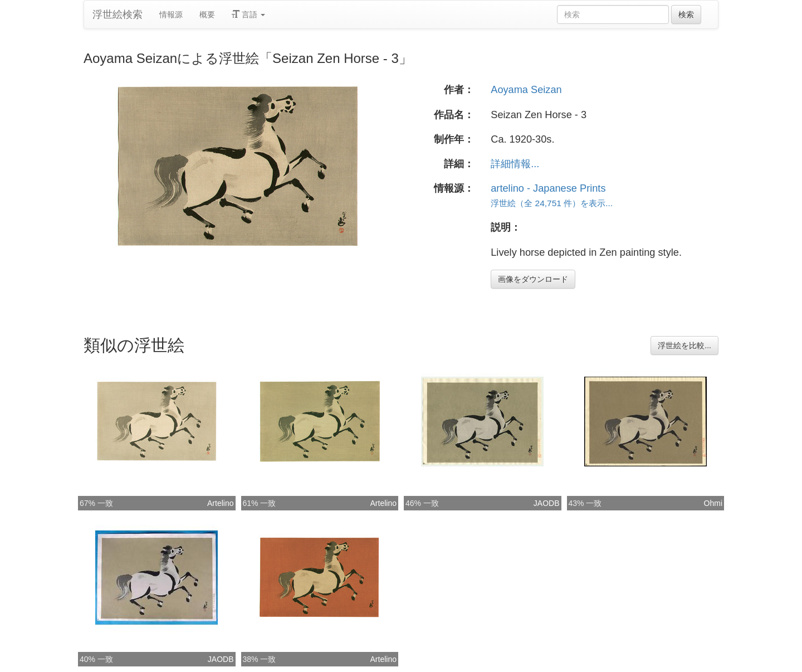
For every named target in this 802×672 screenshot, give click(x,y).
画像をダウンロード (533, 279)
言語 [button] (248, 14)
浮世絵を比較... (684, 345)
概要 (207, 14)
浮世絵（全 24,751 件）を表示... (552, 203)
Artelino (220, 503)
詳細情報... (515, 164)
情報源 (171, 14)
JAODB (547, 503)
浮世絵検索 (118, 14)
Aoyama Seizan (526, 90)
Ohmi (713, 503)
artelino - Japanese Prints (548, 188)
